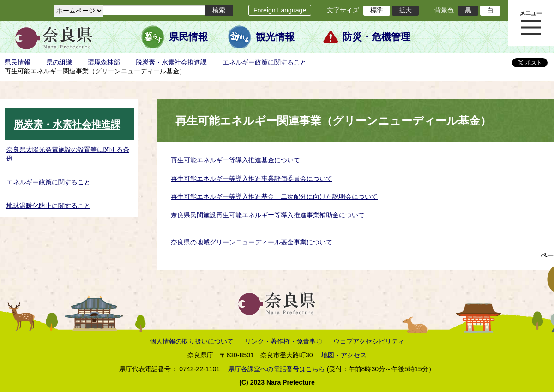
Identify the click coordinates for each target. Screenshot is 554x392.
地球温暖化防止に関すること (48, 206)
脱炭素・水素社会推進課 (171, 62)
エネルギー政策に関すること (265, 62)
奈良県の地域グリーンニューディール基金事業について (252, 242)
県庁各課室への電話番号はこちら (277, 369)
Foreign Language (280, 10)
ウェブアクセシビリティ (369, 341)
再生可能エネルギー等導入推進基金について (235, 160)
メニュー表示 (531, 23)
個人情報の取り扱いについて (192, 341)
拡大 (405, 10)
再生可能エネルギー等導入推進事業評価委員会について (252, 178)
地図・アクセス (344, 355)
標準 (377, 10)
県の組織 (59, 62)
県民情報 (188, 37)
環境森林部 (104, 62)
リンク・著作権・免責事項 (283, 341)
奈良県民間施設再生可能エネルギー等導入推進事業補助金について (268, 215)
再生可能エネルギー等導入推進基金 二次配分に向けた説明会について (274, 196)
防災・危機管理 (376, 37)
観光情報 (275, 37)
